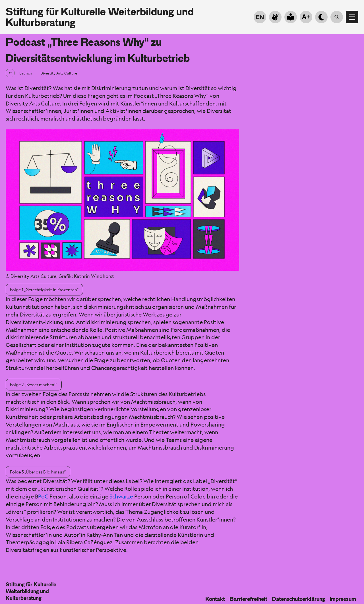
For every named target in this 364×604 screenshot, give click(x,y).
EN (260, 17)
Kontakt (215, 599)
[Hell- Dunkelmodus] (321, 17)
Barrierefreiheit (248, 599)
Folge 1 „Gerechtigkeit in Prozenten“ (44, 289)
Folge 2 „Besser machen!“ (34, 384)
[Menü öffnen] (352, 17)
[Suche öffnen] (337, 17)
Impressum (343, 599)
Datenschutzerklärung (298, 599)
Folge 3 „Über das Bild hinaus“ (38, 472)
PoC (43, 497)
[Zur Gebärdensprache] (275, 17)
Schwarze (121, 497)
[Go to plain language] (291, 17)
